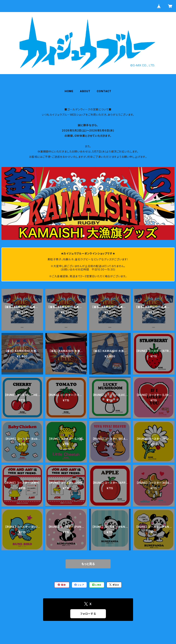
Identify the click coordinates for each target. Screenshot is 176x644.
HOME (69, 91)
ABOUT (85, 91)
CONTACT (104, 91)
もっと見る (88, 564)
